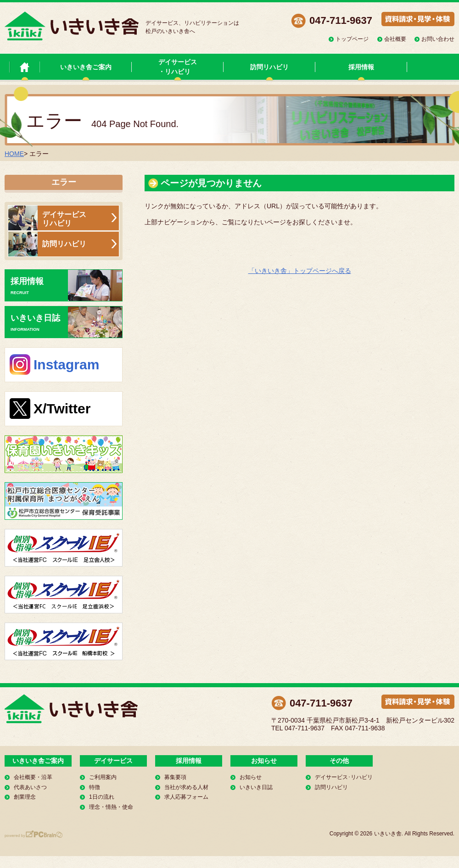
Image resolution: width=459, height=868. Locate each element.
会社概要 (395, 39)
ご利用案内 (103, 777)
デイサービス (113, 761)
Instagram (66, 364)
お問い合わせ (438, 39)
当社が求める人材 (186, 787)
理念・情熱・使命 (111, 807)
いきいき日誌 (66, 322)
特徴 (95, 787)
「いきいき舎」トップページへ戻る (300, 271)
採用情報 (361, 67)
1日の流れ (102, 797)
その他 (339, 761)
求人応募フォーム (186, 797)
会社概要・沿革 (33, 777)
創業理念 (25, 797)
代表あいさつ (30, 787)
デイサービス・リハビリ (178, 67)
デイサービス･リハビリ (344, 777)
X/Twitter (62, 409)
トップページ (352, 39)
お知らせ (264, 761)
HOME (14, 154)
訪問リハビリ (269, 67)
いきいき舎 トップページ (25, 67)
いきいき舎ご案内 (86, 67)
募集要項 (175, 777)
